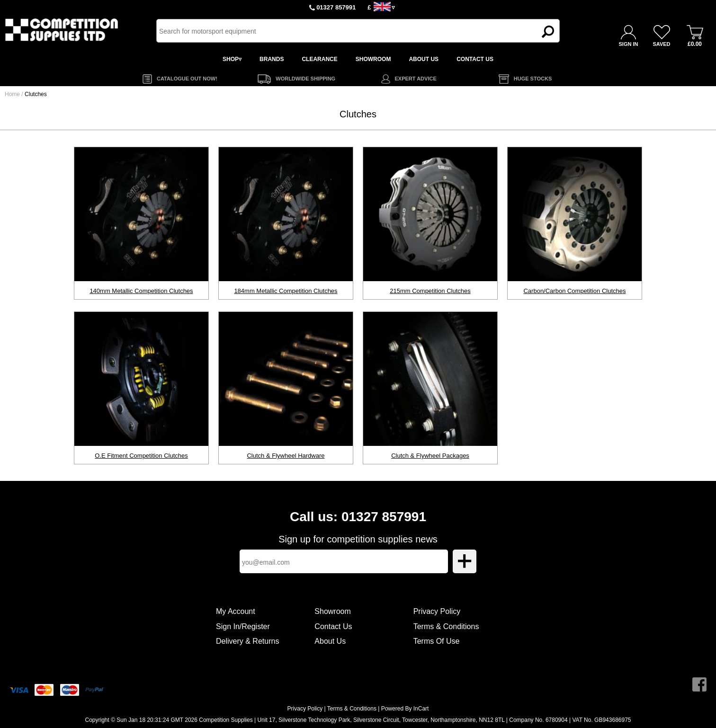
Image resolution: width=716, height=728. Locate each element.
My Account (236, 611)
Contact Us (333, 626)
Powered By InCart (405, 709)
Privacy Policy (437, 611)
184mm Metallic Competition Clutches (286, 291)
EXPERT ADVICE (416, 79)
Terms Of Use (437, 641)
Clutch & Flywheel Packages (430, 456)
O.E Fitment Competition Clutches (141, 456)
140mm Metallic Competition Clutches (141, 291)
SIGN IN (629, 44)
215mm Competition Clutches (430, 291)
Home (12, 94)
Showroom (332, 611)
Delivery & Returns (247, 641)
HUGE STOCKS (533, 79)
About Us (330, 641)
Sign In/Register (243, 626)
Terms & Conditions (446, 626)
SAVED (661, 44)
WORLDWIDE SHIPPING (305, 79)
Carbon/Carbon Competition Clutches (574, 291)
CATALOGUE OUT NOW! (187, 79)
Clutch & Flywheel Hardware (286, 456)
